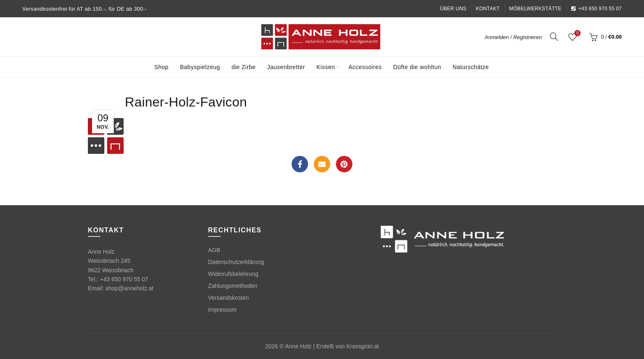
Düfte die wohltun (417, 67)
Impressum (222, 310)
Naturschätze (471, 67)
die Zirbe (244, 67)
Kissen (326, 67)
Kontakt (488, 9)
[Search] (554, 37)
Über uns (453, 9)
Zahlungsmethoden (233, 286)
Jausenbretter (286, 67)
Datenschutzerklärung (236, 262)
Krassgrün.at (362, 346)
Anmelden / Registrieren (513, 37)
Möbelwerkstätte (535, 9)
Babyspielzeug (200, 67)
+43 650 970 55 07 (596, 9)
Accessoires (365, 67)
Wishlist (577, 34)
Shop (162, 67)
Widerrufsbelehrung (233, 274)
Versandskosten (229, 298)
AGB (214, 250)
